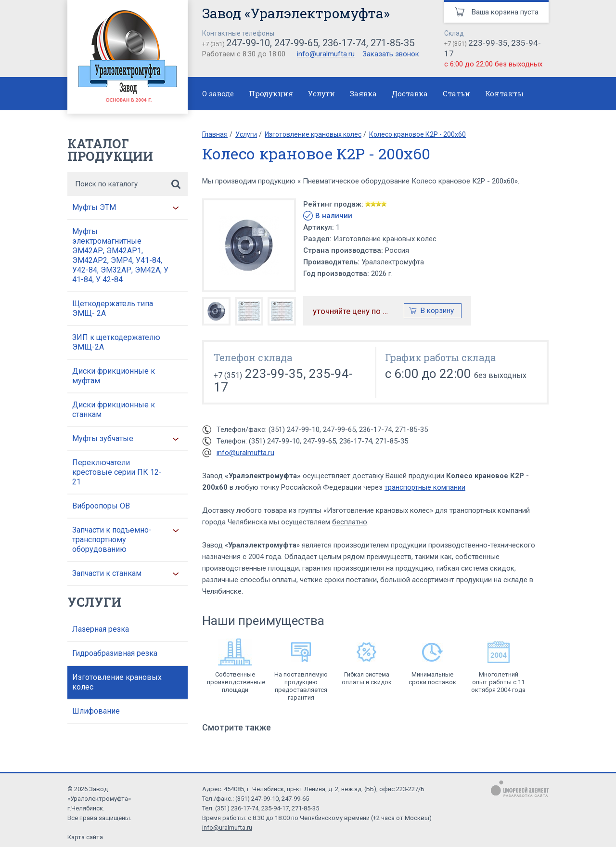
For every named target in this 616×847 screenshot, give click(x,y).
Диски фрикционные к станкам (114, 410)
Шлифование (96, 711)
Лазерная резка (101, 629)
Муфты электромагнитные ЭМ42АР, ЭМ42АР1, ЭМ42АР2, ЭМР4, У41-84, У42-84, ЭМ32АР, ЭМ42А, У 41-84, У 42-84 (120, 255)
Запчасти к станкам (107, 573)
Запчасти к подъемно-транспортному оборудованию (112, 540)
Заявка (363, 93)
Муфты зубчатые (103, 438)
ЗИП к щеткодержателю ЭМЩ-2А (116, 342)
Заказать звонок (391, 54)
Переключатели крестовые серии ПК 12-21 (117, 472)
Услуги (321, 93)
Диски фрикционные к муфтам (114, 376)
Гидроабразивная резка (115, 653)
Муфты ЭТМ (94, 207)
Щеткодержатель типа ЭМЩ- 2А (113, 308)
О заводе (218, 93)
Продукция (271, 93)
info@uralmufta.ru (326, 54)
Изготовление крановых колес (117, 682)
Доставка (410, 93)
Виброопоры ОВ (101, 506)
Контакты (505, 93)
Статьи (456, 93)
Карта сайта (85, 837)
